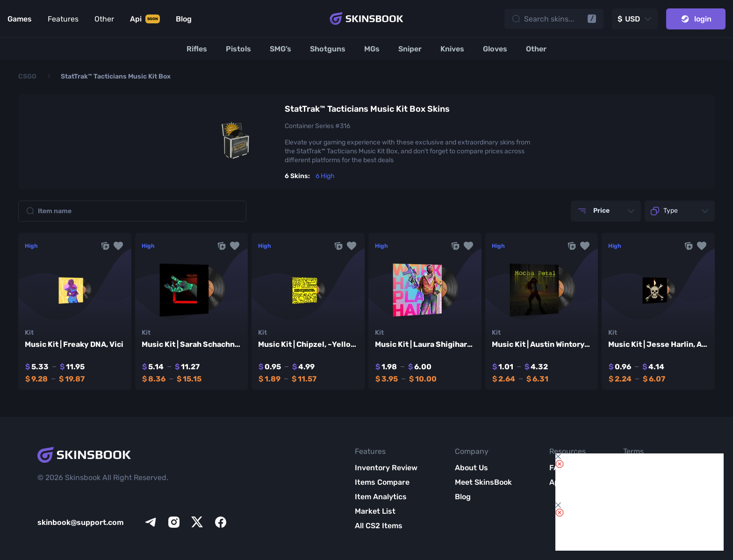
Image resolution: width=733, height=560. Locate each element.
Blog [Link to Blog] (184, 19)
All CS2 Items (379, 526)
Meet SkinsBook (483, 482)
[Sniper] (410, 49)
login (696, 19)
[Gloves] (495, 49)
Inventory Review (386, 468)
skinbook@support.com (81, 522)
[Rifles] (197, 49)
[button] (118, 246)
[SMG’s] (280, 49)
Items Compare (382, 482)
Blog (463, 497)
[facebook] (221, 522)
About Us (471, 468)
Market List (375, 511)
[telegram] (151, 522)
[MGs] (372, 49)
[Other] (536, 49)
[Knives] (452, 49)
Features (63, 19)
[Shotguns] (328, 49)
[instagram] (174, 522)
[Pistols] (238, 49)
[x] (197, 522)
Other (104, 19)
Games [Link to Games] (20, 19)
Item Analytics (381, 497)
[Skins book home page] (366, 19)
